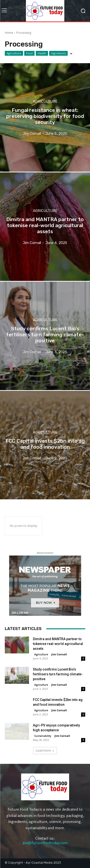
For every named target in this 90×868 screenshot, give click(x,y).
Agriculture (14, 53)
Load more (45, 750)
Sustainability (43, 736)
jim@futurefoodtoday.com (45, 843)
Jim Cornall (59, 654)
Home (9, 33)
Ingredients (58, 53)
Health (42, 53)
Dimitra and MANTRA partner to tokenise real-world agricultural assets (58, 644)
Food (29, 53)
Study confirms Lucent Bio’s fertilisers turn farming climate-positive (58, 674)
